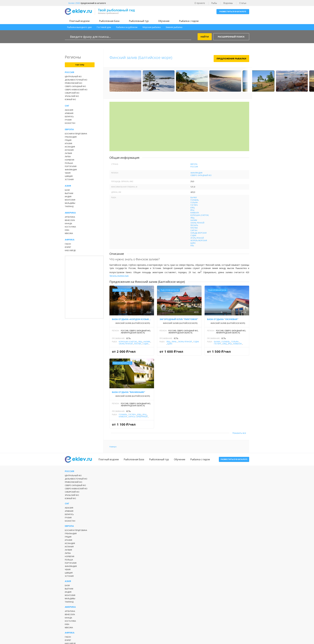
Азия (68, 186)
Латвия (68, 153)
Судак (193, 235)
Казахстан (70, 123)
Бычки (194, 197)
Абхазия (69, 110)
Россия (70, 72)
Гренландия (71, 137)
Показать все (239, 433)
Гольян (194, 203)
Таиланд (69, 206)
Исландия (70, 147)
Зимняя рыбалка (174, 27)
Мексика (69, 233)
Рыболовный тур (139, 21)
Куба (67, 230)
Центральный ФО (73, 77)
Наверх (113, 447)
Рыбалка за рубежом (127, 27)
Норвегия (70, 160)
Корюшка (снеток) (200, 215)
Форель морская (199, 240)
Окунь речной (197, 223)
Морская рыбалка (151, 27)
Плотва (194, 228)
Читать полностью (119, 276)
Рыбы (214, 3)
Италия (68, 143)
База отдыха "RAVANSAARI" (129, 392)
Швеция (69, 176)
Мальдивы (70, 203)
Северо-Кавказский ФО (76, 90)
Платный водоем (79, 21)
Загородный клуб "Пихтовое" (179, 319)
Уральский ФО (72, 96)
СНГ (67, 106)
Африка (70, 240)
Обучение (164, 21)
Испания (69, 150)
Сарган (194, 230)
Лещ (192, 218)
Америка (70, 213)
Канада (68, 224)
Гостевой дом (104, 27)
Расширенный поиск (231, 37)
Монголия (70, 200)
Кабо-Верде (70, 250)
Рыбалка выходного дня (79, 27)
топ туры (80, 65)
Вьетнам (69, 193)
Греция (68, 140)
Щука (193, 243)
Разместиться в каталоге (233, 12)
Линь (174, 342)
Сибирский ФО (72, 93)
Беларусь (69, 117)
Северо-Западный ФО (75, 86)
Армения (69, 113)
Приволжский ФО (74, 83)
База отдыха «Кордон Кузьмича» (132, 319)
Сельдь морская (198, 233)
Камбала (195, 213)
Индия (68, 197)
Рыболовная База (109, 21)
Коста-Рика (70, 227)
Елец (193, 208)
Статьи (243, 3)
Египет (68, 247)
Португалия (71, 166)
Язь (192, 246)
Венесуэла (70, 220)
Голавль (195, 200)
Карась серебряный (138, 417)
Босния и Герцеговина (76, 134)
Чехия (68, 173)
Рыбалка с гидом (189, 21)
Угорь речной (197, 238)
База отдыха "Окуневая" (223, 319)
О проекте (200, 3)
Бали (67, 190)
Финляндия (71, 170)
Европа (69, 129)
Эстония (69, 179)
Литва (68, 157)
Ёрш (192, 210)
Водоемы (228, 3)
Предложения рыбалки (231, 58)
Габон (68, 244)
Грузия (68, 120)
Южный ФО (70, 99)
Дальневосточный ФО (76, 80)
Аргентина (70, 217)
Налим (194, 220)
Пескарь (194, 225)
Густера (194, 205)
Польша (69, 163)
